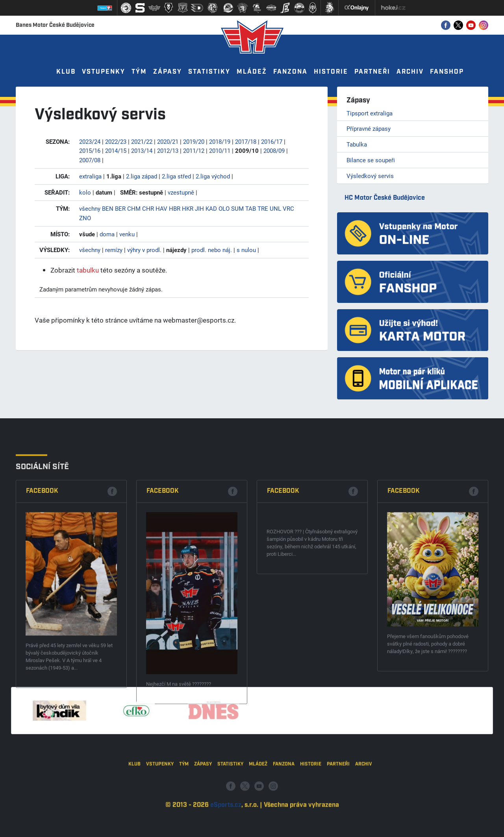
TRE (263, 208)
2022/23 (116, 141)
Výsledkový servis (370, 176)
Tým (139, 72)
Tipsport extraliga (370, 113)
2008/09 (274, 150)
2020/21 (168, 141)
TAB (251, 208)
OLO (224, 208)
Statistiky (209, 72)
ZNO (85, 218)
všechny (90, 208)
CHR (148, 208)
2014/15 (116, 150)
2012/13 (168, 150)
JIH (199, 208)
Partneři (372, 72)
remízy (114, 250)
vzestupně (181, 192)
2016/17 (272, 141)
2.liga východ (213, 176)
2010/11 (220, 150)
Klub (66, 72)
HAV (161, 208)
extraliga (90, 176)
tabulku (88, 270)
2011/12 (194, 150)
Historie (331, 72)
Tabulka (357, 144)
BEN (108, 208)
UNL (275, 208)
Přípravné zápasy (369, 128)
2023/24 (90, 141)
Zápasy (168, 72)
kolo (85, 192)
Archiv (410, 72)
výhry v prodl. (144, 250)
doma (107, 234)
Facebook (42, 618)
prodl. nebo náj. (212, 250)
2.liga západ (142, 176)
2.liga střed (176, 176)
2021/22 (142, 141)
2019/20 (194, 141)
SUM (237, 208)
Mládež (252, 72)
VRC (288, 208)
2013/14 (142, 150)
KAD (211, 208)
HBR (175, 208)
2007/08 (90, 160)
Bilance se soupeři (371, 160)
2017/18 (246, 141)
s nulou (246, 250)
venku (127, 234)
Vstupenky (104, 72)
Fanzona (290, 72)
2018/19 (220, 141)
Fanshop (447, 72)
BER (120, 208)
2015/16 (90, 150)
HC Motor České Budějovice (385, 198)
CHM (134, 208)
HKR (188, 208)
